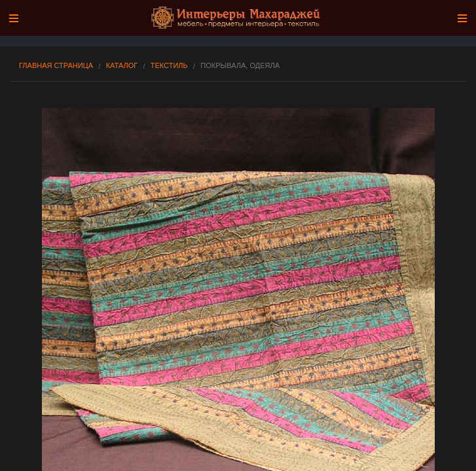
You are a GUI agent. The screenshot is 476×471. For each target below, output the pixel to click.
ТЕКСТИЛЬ (169, 66)
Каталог (122, 66)
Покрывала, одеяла (240, 66)
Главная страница (56, 66)
